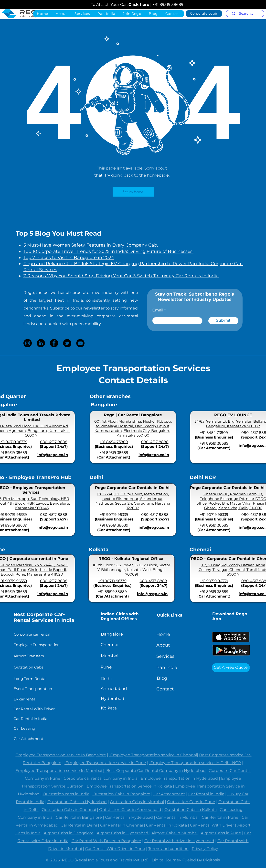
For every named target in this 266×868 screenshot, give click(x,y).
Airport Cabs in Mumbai (175, 833)
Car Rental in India (206, 794)
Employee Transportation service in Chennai (153, 755)
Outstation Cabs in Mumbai (137, 802)
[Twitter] (67, 343)
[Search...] (246, 14)
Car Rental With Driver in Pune (115, 849)
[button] (106, 14)
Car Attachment (169, 794)
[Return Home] (133, 192)
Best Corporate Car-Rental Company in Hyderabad (156, 771)
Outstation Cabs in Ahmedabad (130, 810)
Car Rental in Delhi (79, 825)
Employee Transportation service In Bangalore (61, 755)
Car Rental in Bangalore (79, 817)
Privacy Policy (205, 849)
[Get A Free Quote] (231, 668)
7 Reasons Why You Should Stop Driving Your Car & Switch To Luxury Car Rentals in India (121, 276)
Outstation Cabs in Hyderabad (77, 802)
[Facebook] (54, 343)
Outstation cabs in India (66, 794)
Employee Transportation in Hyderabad (179, 778)
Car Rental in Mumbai (177, 817)
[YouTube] (80, 343)
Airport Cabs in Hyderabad (123, 833)
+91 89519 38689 (168, 5)
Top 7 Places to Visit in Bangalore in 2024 (69, 258)
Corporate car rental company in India (101, 778)
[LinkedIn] (41, 343)
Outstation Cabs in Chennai (69, 810)
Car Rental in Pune (220, 817)
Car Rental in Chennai (122, 825)
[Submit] (223, 321)
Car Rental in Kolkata (166, 825)
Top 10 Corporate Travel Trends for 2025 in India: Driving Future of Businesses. (108, 251)
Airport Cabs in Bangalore (69, 833)
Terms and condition (168, 849)
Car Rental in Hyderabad (129, 817)
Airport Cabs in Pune (221, 833)
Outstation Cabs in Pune (191, 802)
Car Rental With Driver (212, 825)
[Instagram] (28, 343)
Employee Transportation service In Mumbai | (61, 771)
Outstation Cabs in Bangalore (121, 794)
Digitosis (211, 860)
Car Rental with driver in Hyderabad (179, 841)
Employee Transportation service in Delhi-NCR (195, 763)
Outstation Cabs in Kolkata (191, 810)
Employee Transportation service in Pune (105, 763)
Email (158, 310)
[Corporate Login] (204, 14)
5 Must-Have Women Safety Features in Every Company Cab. (91, 245)
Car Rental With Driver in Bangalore (106, 841)
